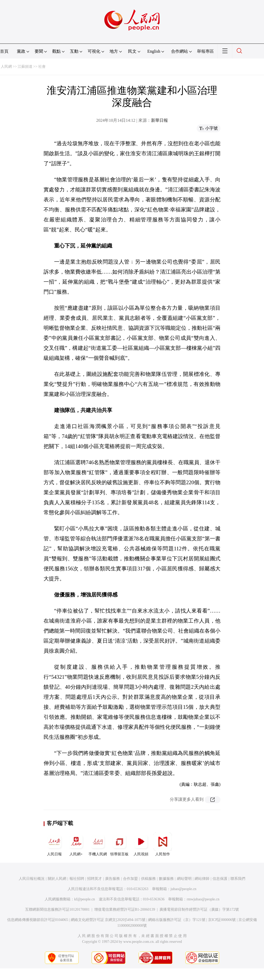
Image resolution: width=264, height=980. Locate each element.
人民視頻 (141, 844)
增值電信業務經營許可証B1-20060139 (125, 909)
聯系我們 (238, 879)
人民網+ (76, 844)
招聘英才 (95, 879)
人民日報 (54, 844)
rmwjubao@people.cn (203, 899)
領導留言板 (119, 844)
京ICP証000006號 (222, 920)
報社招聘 (77, 879)
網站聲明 (184, 879)
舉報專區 (205, 51)
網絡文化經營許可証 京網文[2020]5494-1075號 (108, 920)
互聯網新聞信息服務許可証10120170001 (57, 909)
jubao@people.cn (183, 889)
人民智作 (163, 844)
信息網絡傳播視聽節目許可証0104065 (38, 920)
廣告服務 (112, 879)
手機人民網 (98, 844)
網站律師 (202, 879)
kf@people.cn (85, 899)
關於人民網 (57, 879)
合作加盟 (130, 879)
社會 (42, 67)
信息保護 (220, 879)
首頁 (4, 51)
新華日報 (159, 120)
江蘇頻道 (25, 67)
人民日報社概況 (32, 879)
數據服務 (166, 879)
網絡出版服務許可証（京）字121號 (177, 920)
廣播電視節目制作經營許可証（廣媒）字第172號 (199, 909)
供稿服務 (148, 879)
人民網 (6, 67)
